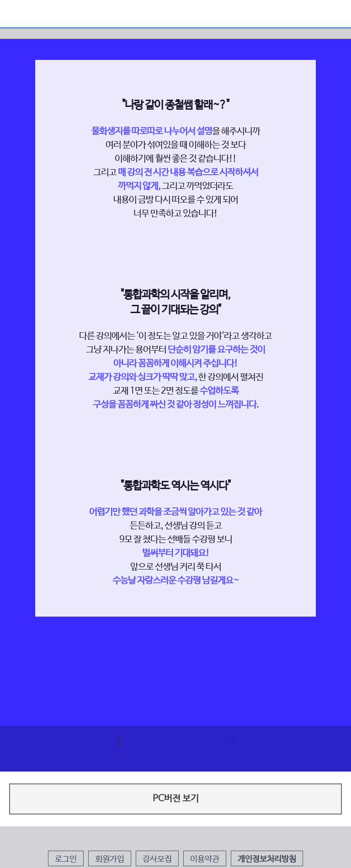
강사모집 (157, 859)
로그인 (66, 859)
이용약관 (205, 859)
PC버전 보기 (176, 799)
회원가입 (110, 859)
